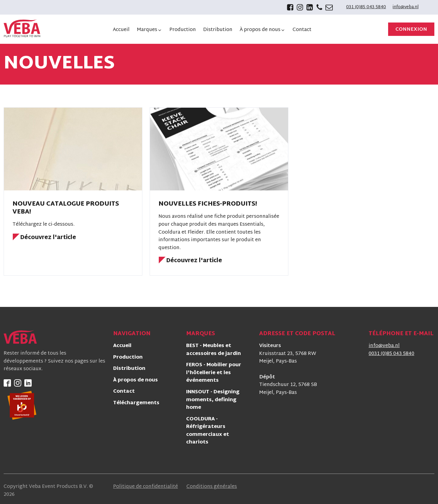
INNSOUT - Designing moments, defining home (213, 400)
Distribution (129, 369)
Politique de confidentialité (146, 487)
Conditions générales (212, 487)
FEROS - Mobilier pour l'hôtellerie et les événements (214, 373)
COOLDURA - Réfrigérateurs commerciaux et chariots (208, 431)
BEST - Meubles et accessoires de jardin (214, 350)
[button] (149, 30)
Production (128, 358)
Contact (124, 392)
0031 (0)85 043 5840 (391, 354)
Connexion (411, 30)
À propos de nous (136, 381)
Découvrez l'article (48, 238)
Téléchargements (136, 403)
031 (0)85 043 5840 (366, 7)
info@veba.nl (406, 7)
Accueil (122, 346)
